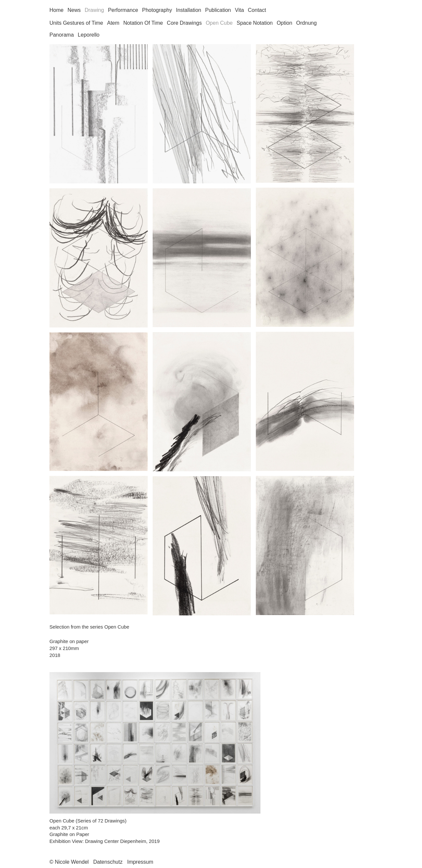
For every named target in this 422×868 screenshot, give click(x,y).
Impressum (140, 862)
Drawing (94, 10)
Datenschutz (108, 862)
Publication (218, 10)
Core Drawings (184, 23)
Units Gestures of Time (76, 23)
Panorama (62, 35)
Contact (257, 10)
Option (284, 23)
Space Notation (255, 23)
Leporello (89, 35)
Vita (240, 10)
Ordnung (306, 23)
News (74, 10)
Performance (123, 10)
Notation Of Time (143, 23)
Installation (189, 10)
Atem (113, 23)
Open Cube (219, 23)
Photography (157, 10)
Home (57, 10)
